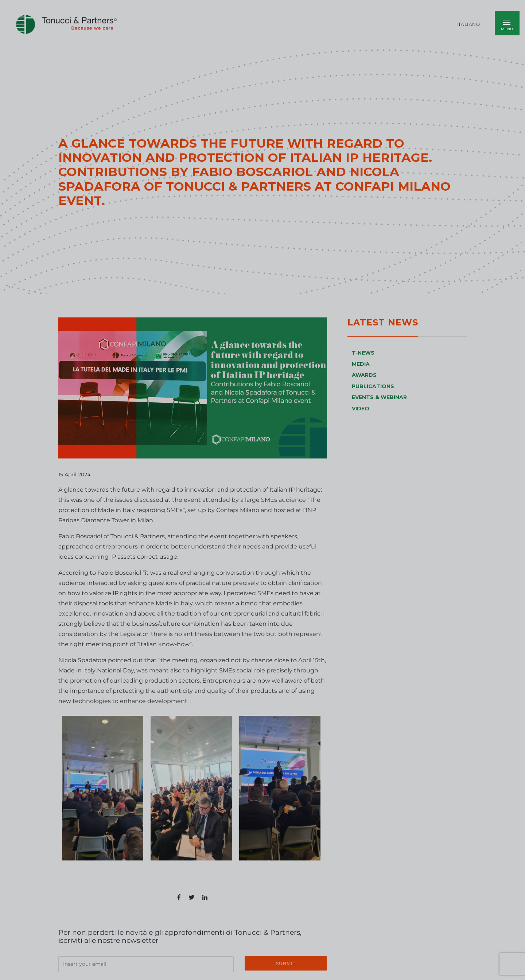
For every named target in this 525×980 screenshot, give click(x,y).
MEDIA (361, 364)
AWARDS (364, 375)
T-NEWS (363, 353)
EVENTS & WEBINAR (379, 397)
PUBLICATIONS (373, 386)
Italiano (468, 24)
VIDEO (361, 409)
